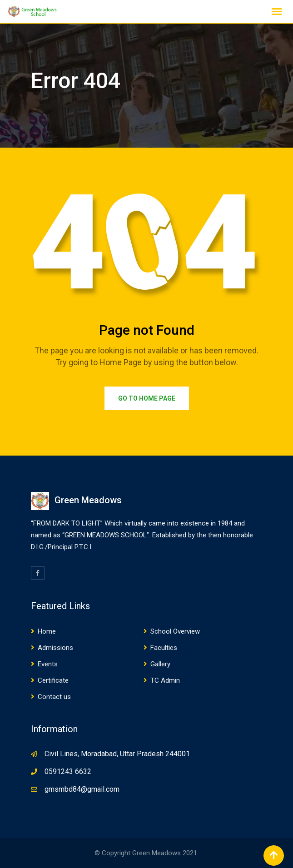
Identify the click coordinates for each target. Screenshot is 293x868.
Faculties (164, 648)
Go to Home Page (147, 398)
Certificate (53, 680)
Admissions (55, 648)
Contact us (54, 697)
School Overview (175, 631)
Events (48, 664)
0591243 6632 (68, 771)
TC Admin (165, 680)
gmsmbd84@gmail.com (82, 789)
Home (47, 631)
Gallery (160, 664)
